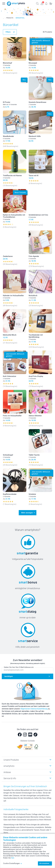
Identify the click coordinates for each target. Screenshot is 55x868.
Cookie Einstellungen (13, 863)
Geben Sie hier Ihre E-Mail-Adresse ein (19, 667)
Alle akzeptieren (44, 863)
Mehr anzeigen (27, 513)
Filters (8, 32)
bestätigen (9, 676)
